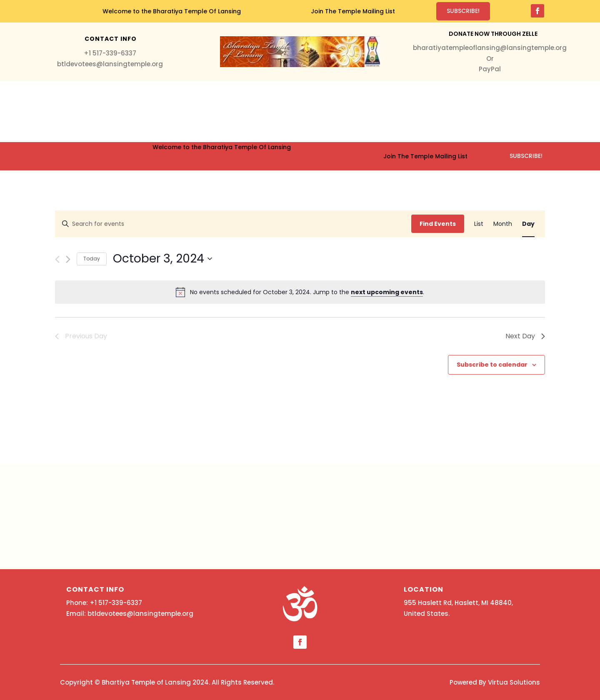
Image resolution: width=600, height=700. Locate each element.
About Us (411, 111)
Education (363, 111)
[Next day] (68, 259)
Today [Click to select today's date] (92, 259)
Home (128, 111)
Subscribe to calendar (492, 365)
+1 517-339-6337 (110, 53)
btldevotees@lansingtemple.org (110, 64)
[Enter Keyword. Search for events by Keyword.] (233, 224)
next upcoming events (387, 292)
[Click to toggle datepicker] (162, 259)
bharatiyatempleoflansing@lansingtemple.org (490, 48)
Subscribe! (463, 11)
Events (319, 111)
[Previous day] (57, 259)
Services (159, 111)
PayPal (490, 69)
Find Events (438, 224)
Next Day (525, 336)
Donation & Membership (227, 111)
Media (290, 111)
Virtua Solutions (514, 682)
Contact (457, 111)
